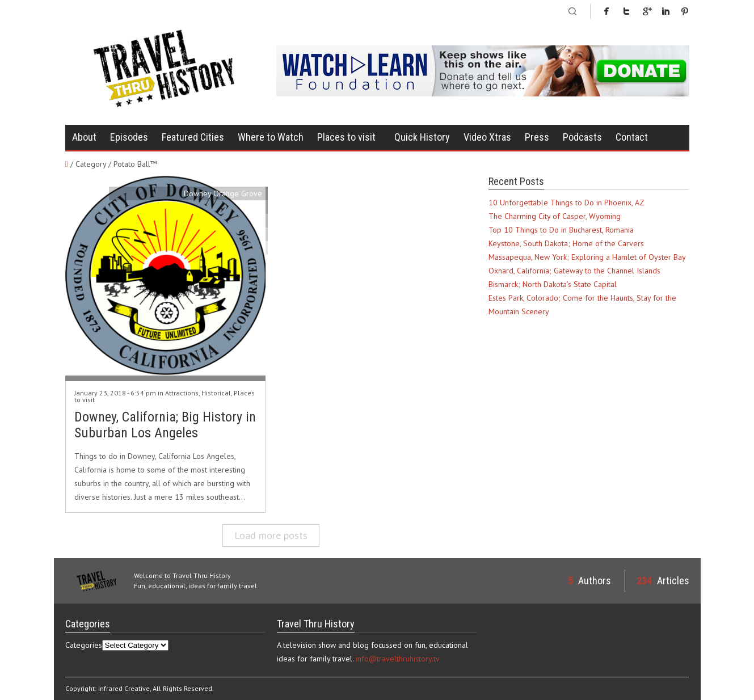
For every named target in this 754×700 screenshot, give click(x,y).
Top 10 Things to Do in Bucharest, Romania (561, 230)
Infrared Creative (124, 688)
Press (537, 137)
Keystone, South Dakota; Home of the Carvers (566, 243)
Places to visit (346, 137)
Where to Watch (271, 137)
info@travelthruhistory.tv (398, 659)
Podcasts (582, 137)
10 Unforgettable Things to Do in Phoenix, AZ (566, 203)
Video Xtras (487, 137)
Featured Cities (193, 137)
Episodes (129, 137)
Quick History (422, 137)
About (84, 137)
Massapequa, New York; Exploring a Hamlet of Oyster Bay (587, 257)
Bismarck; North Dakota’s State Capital (553, 284)
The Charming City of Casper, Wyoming (555, 216)
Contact (632, 137)
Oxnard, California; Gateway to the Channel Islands (574, 271)
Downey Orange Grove (223, 193)
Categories (84, 645)
